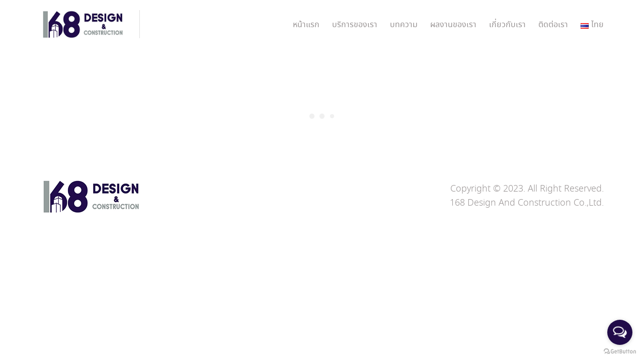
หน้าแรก (306, 25)
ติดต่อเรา (553, 25)
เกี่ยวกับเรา (507, 25)
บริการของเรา (355, 25)
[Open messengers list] (620, 332)
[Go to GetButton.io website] (620, 352)
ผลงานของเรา (453, 25)
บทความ (404, 25)
